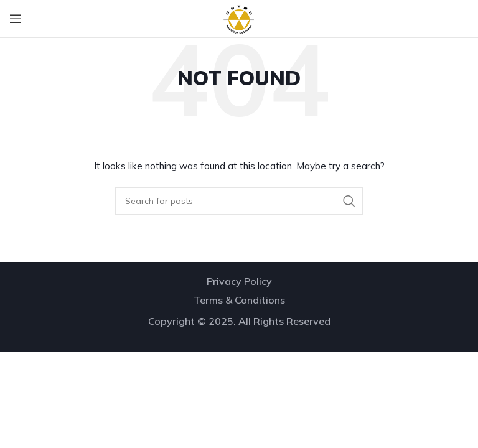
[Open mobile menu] (16, 19)
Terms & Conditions (239, 300)
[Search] (239, 201)
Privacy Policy (239, 281)
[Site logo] (239, 18)
